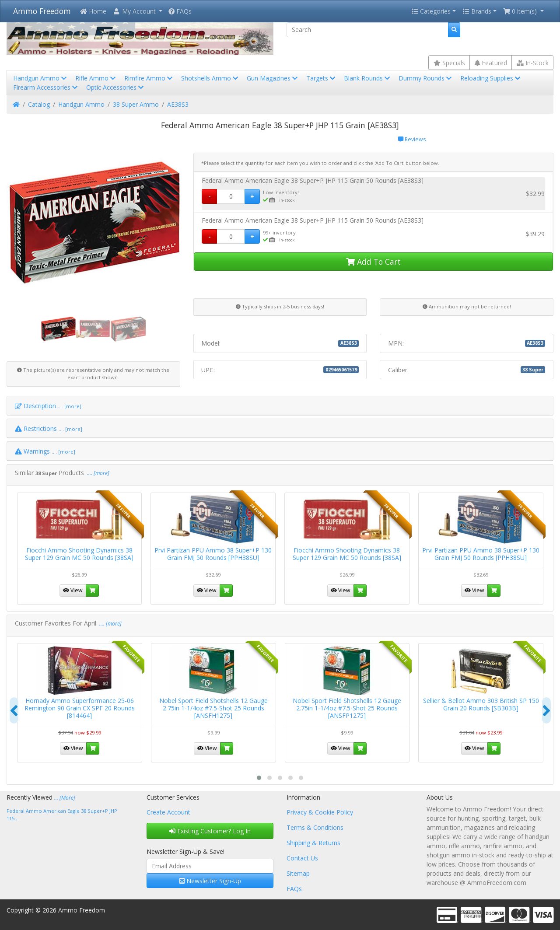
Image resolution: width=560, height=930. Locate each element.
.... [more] (98, 473)
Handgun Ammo (41, 78)
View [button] (73, 590)
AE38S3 (178, 104)
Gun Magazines (273, 78)
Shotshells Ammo (210, 78)
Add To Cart (373, 262)
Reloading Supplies (491, 78)
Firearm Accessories (46, 87)
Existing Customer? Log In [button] (210, 831)
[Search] (367, 30)
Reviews (412, 139)
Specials (449, 63)
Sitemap (298, 873)
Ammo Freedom (42, 11)
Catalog (39, 104)
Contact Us (302, 858)
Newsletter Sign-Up (210, 881)
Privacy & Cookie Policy (320, 812)
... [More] (65, 798)
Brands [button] (477, 11)
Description (48, 406)
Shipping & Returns (313, 843)
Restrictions (49, 428)
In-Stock (533, 63)
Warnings (45, 451)
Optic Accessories (116, 87)
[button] (137, 11)
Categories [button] (431, 11)
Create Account (168, 812)
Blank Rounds (368, 78)
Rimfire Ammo (149, 78)
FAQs (180, 11)
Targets (322, 78)
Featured (491, 63)
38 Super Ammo (136, 104)
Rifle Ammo (96, 78)
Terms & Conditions (315, 827)
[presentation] (14, 710)
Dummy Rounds (426, 78)
